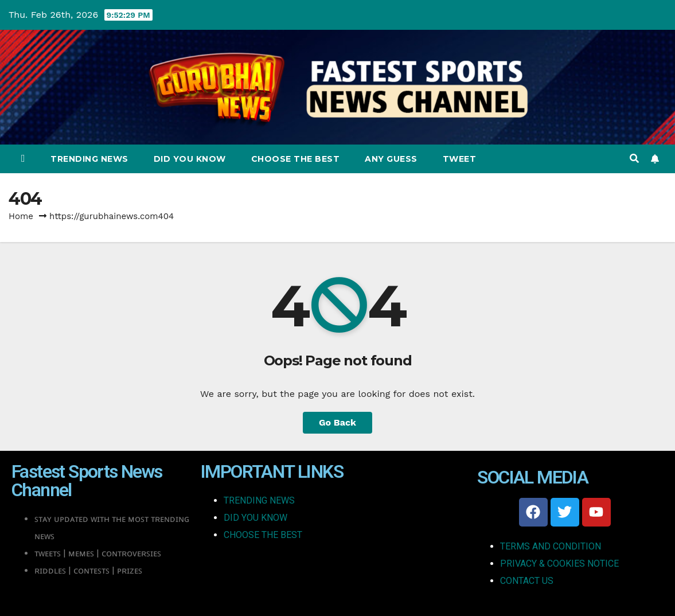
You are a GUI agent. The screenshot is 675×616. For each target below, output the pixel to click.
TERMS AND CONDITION (551, 546)
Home (21, 216)
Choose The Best (296, 159)
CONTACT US (527, 581)
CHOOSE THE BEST (263, 535)
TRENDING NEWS (259, 500)
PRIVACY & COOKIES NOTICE (559, 564)
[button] (634, 159)
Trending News (89, 159)
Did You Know (190, 159)
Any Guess (391, 159)
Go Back (337, 422)
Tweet (460, 159)
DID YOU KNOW (255, 518)
